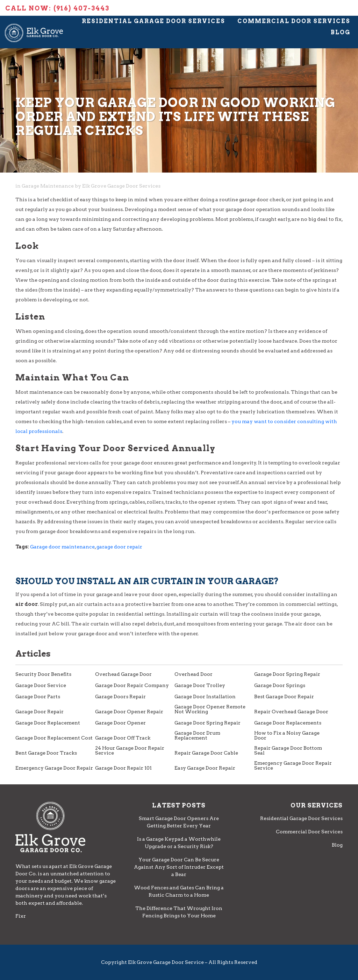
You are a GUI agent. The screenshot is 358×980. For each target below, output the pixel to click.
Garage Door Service (41, 685)
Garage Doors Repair (120, 697)
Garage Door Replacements (288, 723)
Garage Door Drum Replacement (197, 736)
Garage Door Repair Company (132, 685)
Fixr (21, 916)
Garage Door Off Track (123, 738)
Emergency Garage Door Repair (54, 768)
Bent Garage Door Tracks (46, 753)
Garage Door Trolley (200, 685)
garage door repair (119, 547)
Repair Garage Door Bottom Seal (288, 751)
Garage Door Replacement (48, 723)
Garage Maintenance (48, 186)
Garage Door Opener (120, 723)
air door (27, 604)
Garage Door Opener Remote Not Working (210, 709)
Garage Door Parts (38, 697)
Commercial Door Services (294, 21)
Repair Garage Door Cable (206, 753)
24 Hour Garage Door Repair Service (130, 751)
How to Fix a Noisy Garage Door (287, 736)
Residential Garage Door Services (153, 21)
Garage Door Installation (205, 697)
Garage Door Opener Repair (129, 712)
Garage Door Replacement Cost (54, 738)
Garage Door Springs (280, 685)
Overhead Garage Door (123, 674)
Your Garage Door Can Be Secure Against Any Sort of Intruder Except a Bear (179, 867)
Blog (341, 32)
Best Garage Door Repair (284, 697)
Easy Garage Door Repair (205, 768)
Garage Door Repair (40, 712)
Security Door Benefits (43, 674)
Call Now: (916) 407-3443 (57, 8)
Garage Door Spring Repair (287, 674)
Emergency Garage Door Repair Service (293, 766)
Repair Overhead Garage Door (291, 712)
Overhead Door (194, 674)
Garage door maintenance (62, 547)
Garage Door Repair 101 (123, 768)
